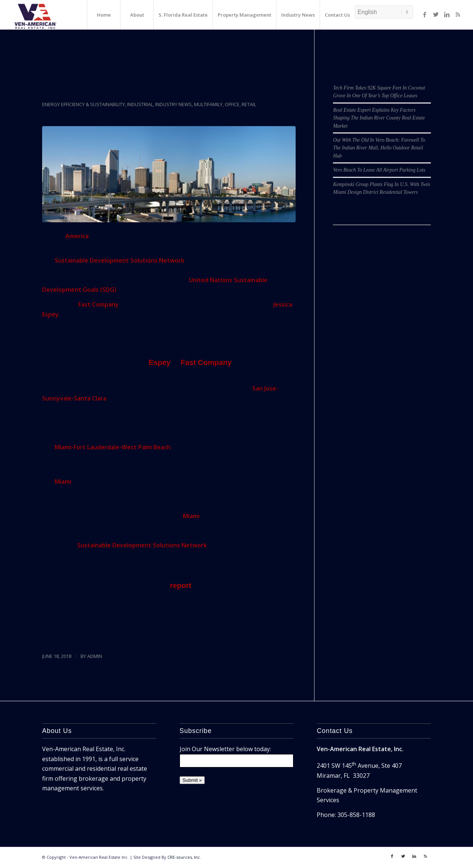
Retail (249, 104)
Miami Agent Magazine (96, 635)
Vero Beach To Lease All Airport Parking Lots (379, 170)
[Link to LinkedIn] (447, 14)
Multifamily (208, 104)
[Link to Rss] (458, 14)
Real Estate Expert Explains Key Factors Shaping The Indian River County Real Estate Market (379, 118)
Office (232, 104)
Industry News (173, 104)
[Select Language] (384, 12)
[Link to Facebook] (425, 14)
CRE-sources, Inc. (184, 857)
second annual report (248, 260)
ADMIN (95, 656)
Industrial (140, 104)
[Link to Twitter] (436, 14)
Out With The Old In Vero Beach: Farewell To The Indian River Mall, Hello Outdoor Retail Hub (379, 148)
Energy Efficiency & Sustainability (84, 104)
